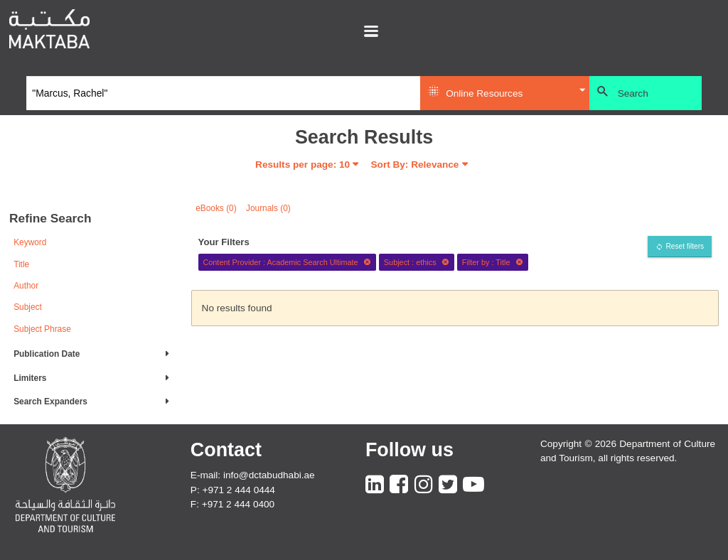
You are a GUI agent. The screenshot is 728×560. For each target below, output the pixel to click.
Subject (28, 307)
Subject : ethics (417, 262)
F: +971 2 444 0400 (232, 504)
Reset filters (685, 246)
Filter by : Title (493, 262)
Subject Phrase (42, 329)
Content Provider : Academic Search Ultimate (287, 262)
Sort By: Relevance (415, 165)
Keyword (30, 242)
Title (21, 264)
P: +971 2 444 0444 (233, 490)
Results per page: (303, 165)
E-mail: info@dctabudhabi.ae (253, 475)
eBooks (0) (216, 208)
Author (26, 286)
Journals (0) (268, 208)
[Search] (224, 93)
